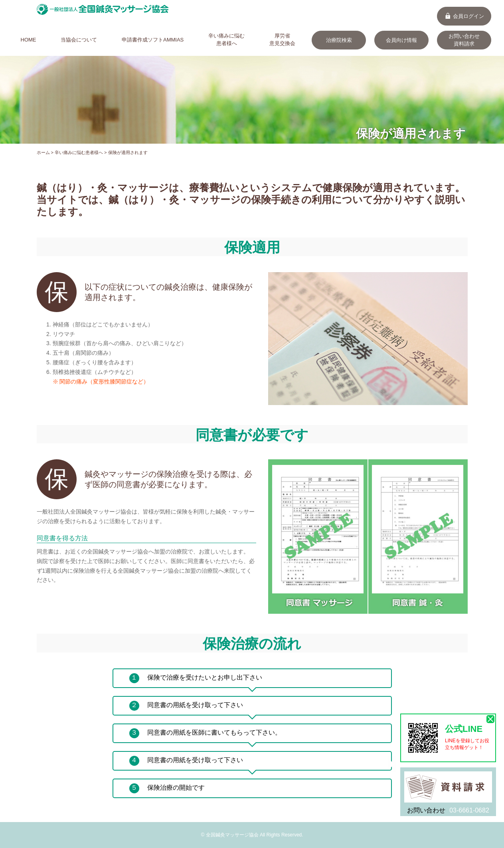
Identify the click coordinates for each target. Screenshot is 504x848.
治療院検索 (339, 40)
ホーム (43, 152)
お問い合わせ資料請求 (464, 40)
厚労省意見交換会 (282, 40)
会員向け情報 (401, 40)
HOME (29, 40)
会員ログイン (464, 16)
